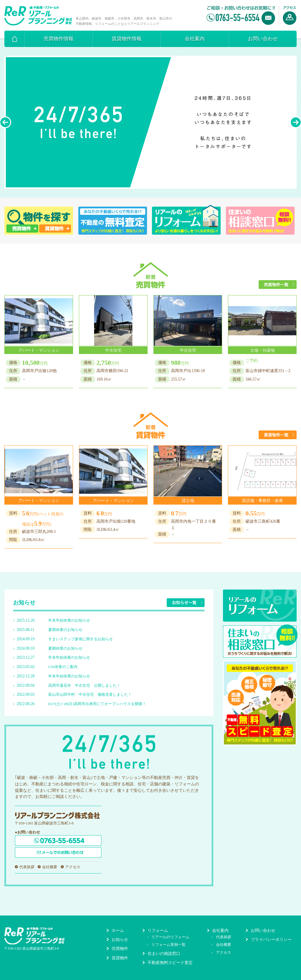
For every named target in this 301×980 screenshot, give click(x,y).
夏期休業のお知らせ (65, 630)
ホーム (118, 931)
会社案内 (195, 39)
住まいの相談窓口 (164, 954)
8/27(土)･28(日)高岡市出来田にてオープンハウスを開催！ (97, 704)
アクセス (73, 867)
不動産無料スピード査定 (170, 963)
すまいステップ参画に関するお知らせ (81, 639)
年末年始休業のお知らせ (69, 620)
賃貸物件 (120, 958)
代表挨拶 (27, 867)
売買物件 (120, 949)
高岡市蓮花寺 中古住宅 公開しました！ (84, 685)
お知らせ (120, 940)
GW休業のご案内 (63, 667)
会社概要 (50, 867)
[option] (150, 122)
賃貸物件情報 (127, 39)
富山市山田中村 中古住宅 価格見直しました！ (90, 694)
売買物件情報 (58, 39)
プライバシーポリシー (271, 940)
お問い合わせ (263, 39)
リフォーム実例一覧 (168, 945)
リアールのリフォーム (170, 937)
